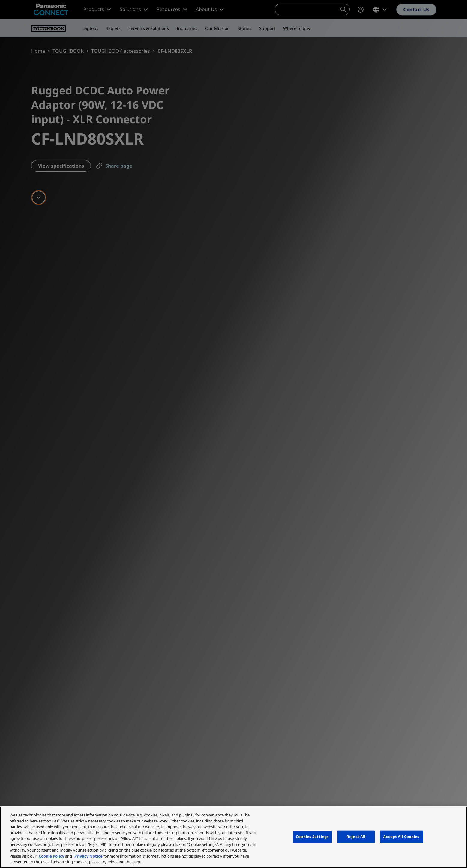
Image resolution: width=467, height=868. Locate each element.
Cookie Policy (51, 856)
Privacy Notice (88, 856)
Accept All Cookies (401, 837)
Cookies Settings (312, 837)
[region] (233, 837)
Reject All (356, 837)
